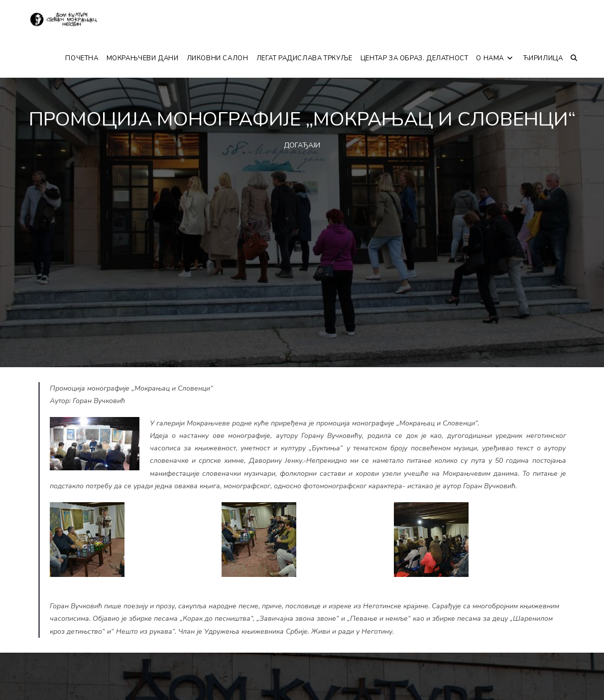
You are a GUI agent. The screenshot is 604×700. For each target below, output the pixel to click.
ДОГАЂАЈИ (302, 145)
